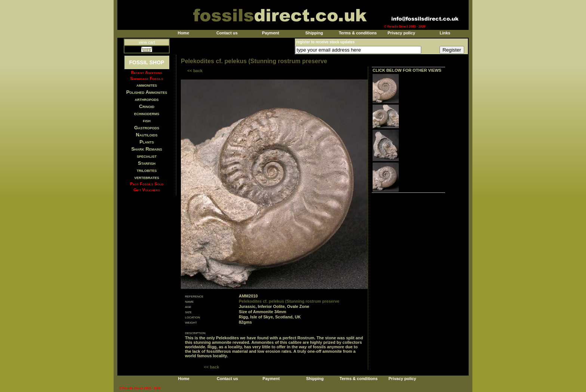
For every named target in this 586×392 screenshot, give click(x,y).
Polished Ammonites (147, 92)
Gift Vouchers (147, 190)
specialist (147, 156)
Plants (147, 142)
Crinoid (147, 106)
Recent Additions (147, 72)
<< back (195, 71)
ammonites (147, 85)
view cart (147, 42)
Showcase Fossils (146, 78)
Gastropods (147, 128)
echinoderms (147, 113)
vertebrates (146, 177)
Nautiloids (147, 135)
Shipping (314, 33)
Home (183, 33)
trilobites (147, 170)
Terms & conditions (358, 33)
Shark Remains (147, 149)
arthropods (146, 99)
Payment (271, 33)
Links (445, 33)
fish (147, 121)
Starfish (147, 163)
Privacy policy (401, 33)
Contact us (227, 33)
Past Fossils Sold (147, 184)
